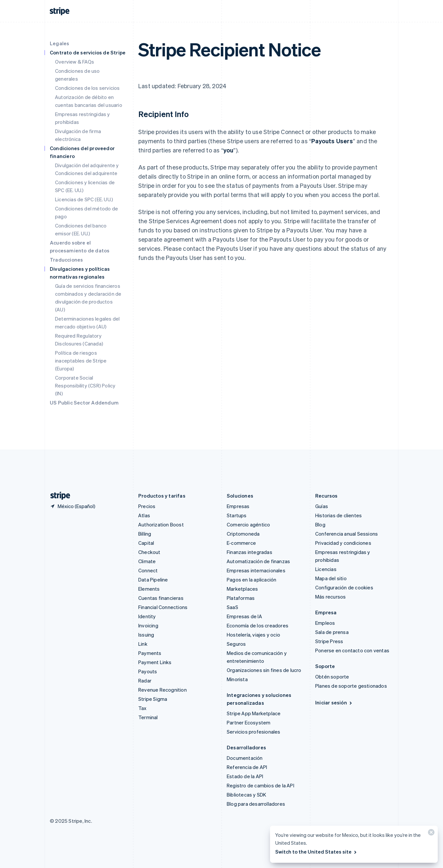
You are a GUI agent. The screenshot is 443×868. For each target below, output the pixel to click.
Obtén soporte (332, 677)
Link (143, 644)
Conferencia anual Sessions (347, 534)
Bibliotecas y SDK (246, 795)
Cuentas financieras (161, 598)
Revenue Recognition (163, 690)
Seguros (236, 644)
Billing (145, 534)
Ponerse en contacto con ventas (352, 650)
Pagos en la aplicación (251, 580)
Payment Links (155, 662)
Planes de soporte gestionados (351, 686)
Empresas (238, 506)
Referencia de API (247, 767)
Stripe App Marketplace (254, 713)
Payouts (148, 671)
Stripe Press (329, 641)
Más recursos (330, 597)
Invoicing (148, 625)
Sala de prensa (332, 632)
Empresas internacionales (256, 570)
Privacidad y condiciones (343, 543)
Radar (145, 681)
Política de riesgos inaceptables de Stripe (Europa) (81, 361)
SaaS (232, 607)
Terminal (148, 717)
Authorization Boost (161, 524)
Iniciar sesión (334, 702)
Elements (149, 589)
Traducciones (66, 260)
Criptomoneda (243, 534)
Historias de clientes (338, 515)
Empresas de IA (244, 616)
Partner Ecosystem (249, 722)
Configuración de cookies (344, 587)
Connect (148, 570)
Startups (237, 515)
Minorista (237, 679)
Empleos (325, 623)
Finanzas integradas (250, 552)
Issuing (146, 635)
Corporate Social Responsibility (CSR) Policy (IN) (85, 385)
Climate (147, 561)
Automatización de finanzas (258, 561)
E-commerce (241, 543)
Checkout (149, 552)
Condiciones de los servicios (87, 88)
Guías (322, 506)
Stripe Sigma (153, 699)
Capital (146, 543)
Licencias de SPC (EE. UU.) (84, 199)
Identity (147, 616)
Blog (320, 524)
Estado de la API (245, 776)
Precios (147, 506)
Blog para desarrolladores (256, 804)
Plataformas (241, 598)
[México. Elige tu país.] (73, 506)
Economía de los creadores (258, 625)
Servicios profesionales (254, 732)
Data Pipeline (153, 580)
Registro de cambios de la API (260, 785)
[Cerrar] (430, 834)
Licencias (326, 569)
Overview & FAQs (75, 62)
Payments (150, 653)
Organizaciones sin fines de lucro (264, 670)
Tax (143, 708)
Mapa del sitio (331, 578)
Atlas (144, 515)
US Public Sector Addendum (84, 403)
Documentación (245, 758)
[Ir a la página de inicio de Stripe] (58, 496)
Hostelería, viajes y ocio (253, 635)
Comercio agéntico (248, 524)
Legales (59, 43)
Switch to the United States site (316, 852)
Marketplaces (242, 589)
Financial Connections (163, 607)
